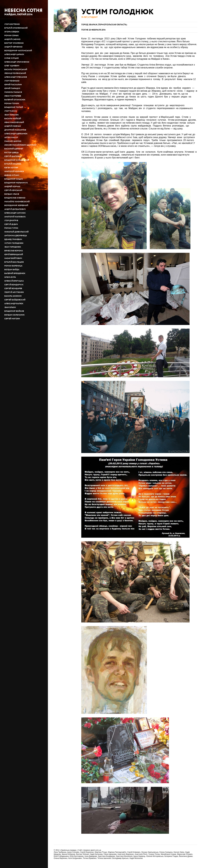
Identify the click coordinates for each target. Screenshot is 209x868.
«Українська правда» (68, 850)
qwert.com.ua (96, 850)
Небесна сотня (23, 11)
